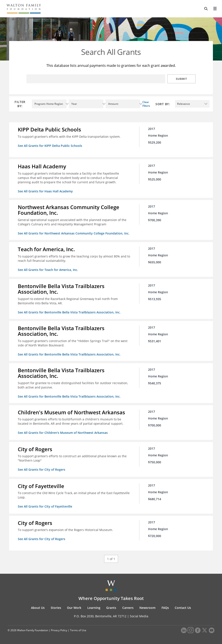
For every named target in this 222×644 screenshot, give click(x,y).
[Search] (206, 9)
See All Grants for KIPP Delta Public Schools (50, 146)
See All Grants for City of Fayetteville (45, 506)
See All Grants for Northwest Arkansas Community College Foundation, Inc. (74, 233)
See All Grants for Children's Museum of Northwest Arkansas (63, 433)
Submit (181, 79)
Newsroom (147, 608)
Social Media (139, 616)
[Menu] (215, 9)
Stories (56, 608)
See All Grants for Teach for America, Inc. (48, 270)
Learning (94, 608)
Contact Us (183, 608)
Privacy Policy (59, 630)
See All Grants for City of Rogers (42, 469)
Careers (128, 608)
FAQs (165, 608)
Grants (111, 608)
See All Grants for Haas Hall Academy (45, 191)
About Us (38, 608)
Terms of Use (78, 630)
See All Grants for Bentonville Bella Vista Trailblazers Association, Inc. (69, 312)
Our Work (74, 608)
